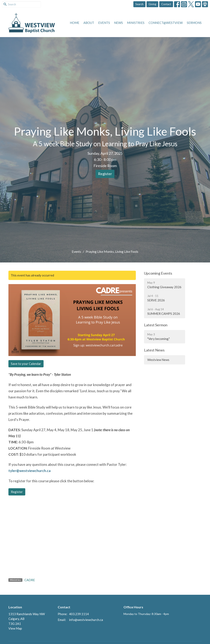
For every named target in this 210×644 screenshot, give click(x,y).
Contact (166, 4)
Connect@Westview (166, 23)
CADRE (30, 580)
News (118, 23)
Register (105, 174)
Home (75, 23)
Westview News (158, 360)
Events (104, 23)
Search (139, 4)
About (89, 23)
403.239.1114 (79, 614)
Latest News (154, 350)
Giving (152, 4)
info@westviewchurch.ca (86, 620)
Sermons (194, 23)
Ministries (136, 23)
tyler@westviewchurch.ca (30, 471)
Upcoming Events (158, 273)
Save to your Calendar (26, 364)
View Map (15, 628)
